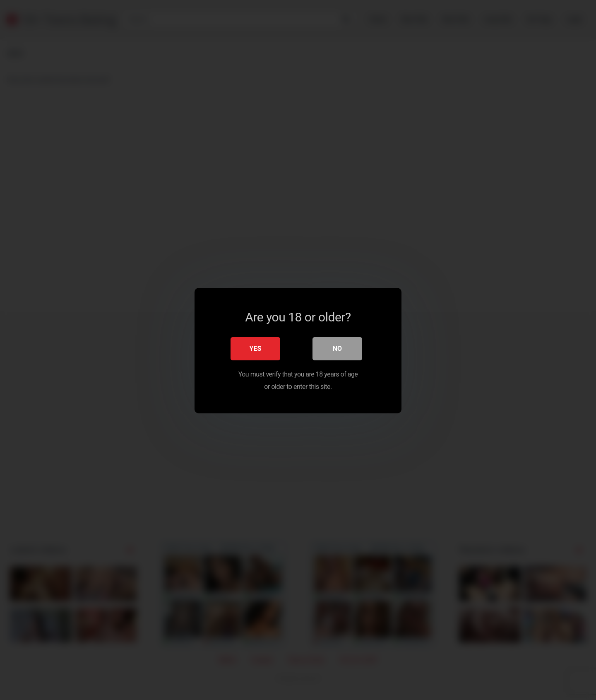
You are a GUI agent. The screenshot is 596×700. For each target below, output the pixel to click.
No (337, 348)
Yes (256, 348)
